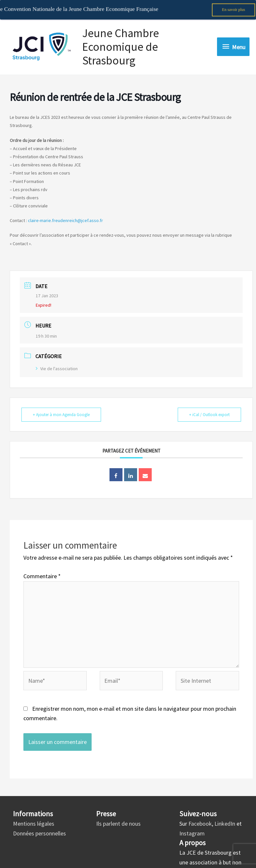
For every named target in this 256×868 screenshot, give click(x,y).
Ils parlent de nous (118, 816)
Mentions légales (34, 816)
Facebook (200, 816)
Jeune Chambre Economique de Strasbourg (121, 40)
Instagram (192, 826)
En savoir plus (233, 10)
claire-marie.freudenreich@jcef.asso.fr (65, 214)
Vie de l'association (57, 361)
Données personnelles (39, 826)
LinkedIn (225, 816)
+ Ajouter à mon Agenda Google (61, 407)
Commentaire (42, 569)
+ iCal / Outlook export (209, 407)
